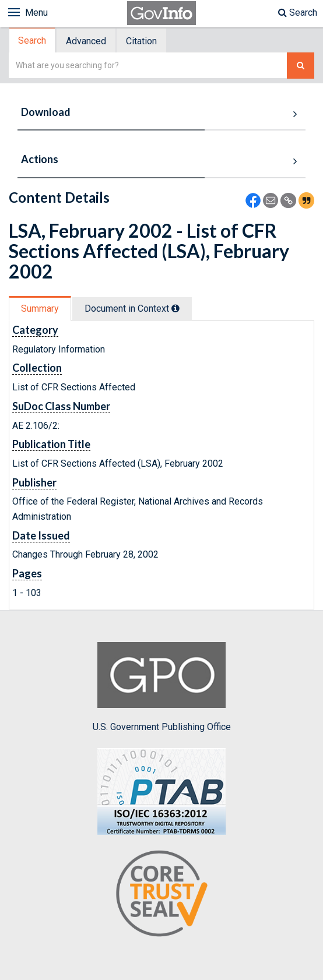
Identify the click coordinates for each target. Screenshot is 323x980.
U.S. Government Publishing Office (162, 687)
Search (298, 13)
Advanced (86, 41)
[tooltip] (175, 308)
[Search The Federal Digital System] (301, 66)
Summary (40, 309)
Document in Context (132, 309)
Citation (141, 41)
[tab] (33, 40)
